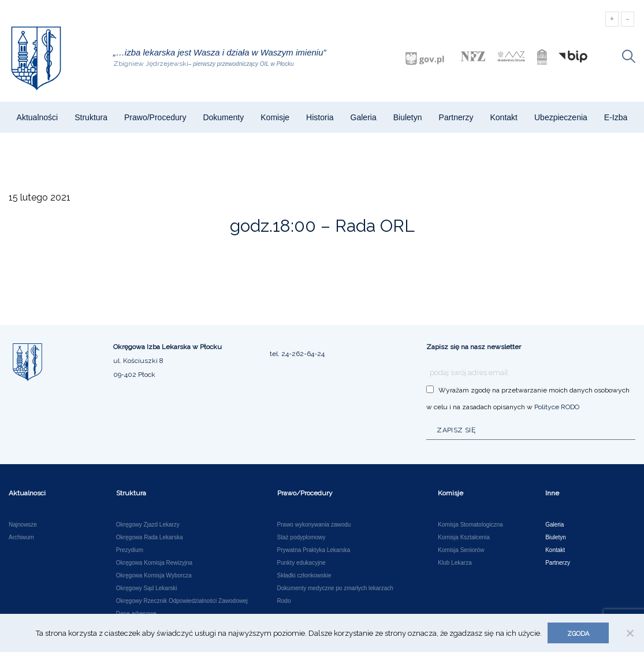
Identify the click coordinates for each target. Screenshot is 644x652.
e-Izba (616, 117)
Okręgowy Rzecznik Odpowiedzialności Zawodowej (182, 601)
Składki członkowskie (304, 576)
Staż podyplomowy (301, 538)
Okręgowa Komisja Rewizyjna (154, 563)
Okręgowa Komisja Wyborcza (154, 576)
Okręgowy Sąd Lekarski (147, 588)
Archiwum (21, 538)
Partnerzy (456, 117)
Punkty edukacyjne (301, 563)
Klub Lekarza (455, 563)
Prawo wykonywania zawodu (314, 525)
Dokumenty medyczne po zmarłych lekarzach (335, 588)
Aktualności (38, 117)
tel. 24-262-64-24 (297, 354)
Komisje (275, 117)
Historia (320, 117)
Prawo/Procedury (155, 117)
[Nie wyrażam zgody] (630, 633)
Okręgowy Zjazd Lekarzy (148, 525)
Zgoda (578, 634)
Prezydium (130, 550)
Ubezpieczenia (561, 117)
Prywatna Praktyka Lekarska (314, 550)
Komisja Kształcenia (464, 538)
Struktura (91, 117)
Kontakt (503, 117)
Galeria (364, 117)
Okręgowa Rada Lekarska (150, 538)
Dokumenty (223, 117)
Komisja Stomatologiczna (470, 525)
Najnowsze (23, 525)
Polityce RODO (557, 407)
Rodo (284, 601)
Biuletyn (408, 117)
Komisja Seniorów (461, 550)
